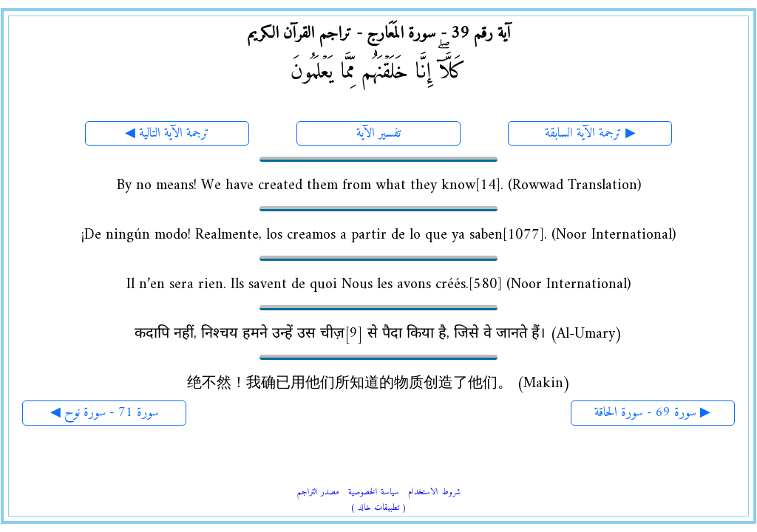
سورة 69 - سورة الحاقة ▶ (652, 413)
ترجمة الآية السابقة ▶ (590, 133)
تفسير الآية (378, 133)
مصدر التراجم (318, 492)
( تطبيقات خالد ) (378, 508)
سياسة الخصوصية (374, 492)
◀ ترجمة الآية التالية (167, 133)
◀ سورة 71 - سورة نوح (105, 413)
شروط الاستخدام (434, 492)
